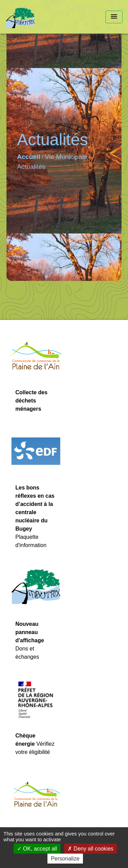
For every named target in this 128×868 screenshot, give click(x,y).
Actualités (31, 167)
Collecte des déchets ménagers (31, 401)
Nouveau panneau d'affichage (30, 632)
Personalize (65, 859)
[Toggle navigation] (114, 17)
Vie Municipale (66, 157)
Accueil (29, 157)
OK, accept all (37, 849)
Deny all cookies (90, 849)
